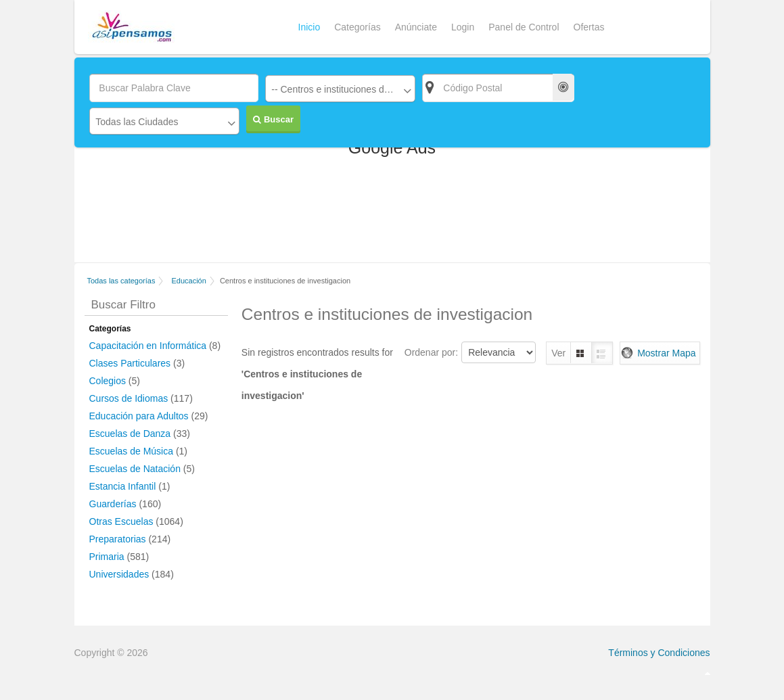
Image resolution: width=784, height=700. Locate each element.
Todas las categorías (121, 281)
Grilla (581, 353)
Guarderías (113, 504)
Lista (602, 353)
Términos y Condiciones (659, 653)
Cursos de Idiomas (129, 398)
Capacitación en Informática (148, 346)
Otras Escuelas (121, 521)
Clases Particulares (130, 363)
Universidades (119, 574)
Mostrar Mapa (666, 353)
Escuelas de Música (132, 451)
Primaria (107, 557)
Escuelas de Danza (130, 434)
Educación (188, 281)
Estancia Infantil (123, 486)
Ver (558, 353)
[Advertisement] (392, 215)
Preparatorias (118, 539)
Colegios (108, 381)
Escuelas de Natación (135, 469)
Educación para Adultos (139, 416)
